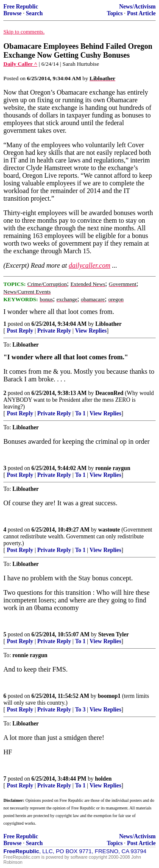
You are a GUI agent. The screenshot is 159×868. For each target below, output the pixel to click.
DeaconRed (109, 393)
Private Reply (54, 331)
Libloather (109, 324)
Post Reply (20, 331)
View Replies (91, 331)
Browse (13, 13)
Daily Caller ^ (20, 64)
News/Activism (137, 7)
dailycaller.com (89, 265)
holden (103, 779)
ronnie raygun (113, 468)
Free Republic (21, 7)
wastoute (109, 530)
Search (34, 13)
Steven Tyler (114, 634)
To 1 (80, 413)
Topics (115, 13)
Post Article (141, 13)
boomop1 (109, 696)
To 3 (80, 710)
